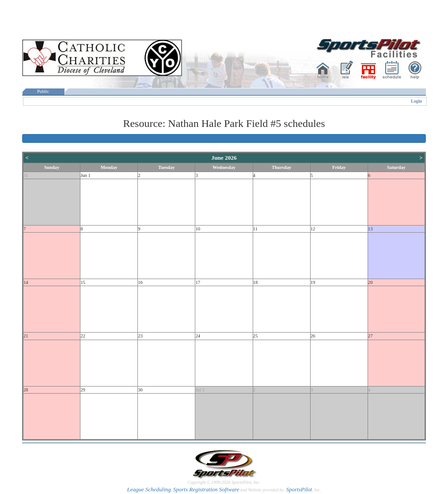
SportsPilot (299, 489)
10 (198, 229)
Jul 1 (200, 390)
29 (83, 390)
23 (140, 336)
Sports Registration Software (206, 489)
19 (313, 282)
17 (198, 282)
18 (256, 282)
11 (255, 229)
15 (83, 282)
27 (370, 336)
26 (313, 336)
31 (26, 175)
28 (26, 390)
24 (198, 336)
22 (83, 336)
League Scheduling (149, 489)
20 (370, 282)
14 (26, 282)
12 (313, 229)
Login (416, 101)
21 (26, 336)
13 (370, 229)
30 (140, 390)
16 (140, 282)
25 (256, 336)
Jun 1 (85, 175)
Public (43, 91)
